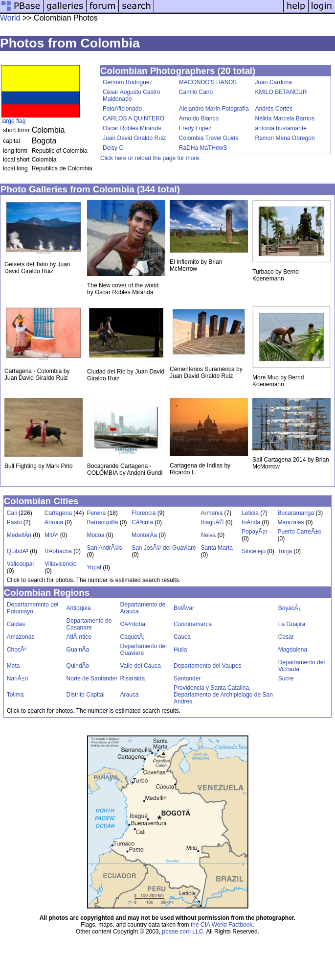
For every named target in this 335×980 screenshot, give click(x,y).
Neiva (209, 535)
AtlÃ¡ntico (79, 637)
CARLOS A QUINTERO (134, 118)
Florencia (144, 513)
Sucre (286, 678)
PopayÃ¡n (255, 532)
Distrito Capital (86, 695)
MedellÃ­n (19, 535)
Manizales (290, 522)
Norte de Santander (92, 678)
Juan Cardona (274, 82)
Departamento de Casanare (89, 624)
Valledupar (21, 564)
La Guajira (292, 624)
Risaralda (132, 678)
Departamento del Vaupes (208, 666)
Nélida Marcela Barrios (285, 118)
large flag (13, 121)
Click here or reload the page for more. (150, 158)
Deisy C (113, 148)
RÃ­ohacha (58, 551)
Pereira (96, 513)
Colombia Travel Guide (209, 138)
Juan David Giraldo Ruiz (134, 138)
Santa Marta (217, 548)
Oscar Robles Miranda (132, 128)
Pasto (14, 522)
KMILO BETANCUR (281, 92)
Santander (187, 678)
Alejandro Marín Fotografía (214, 109)
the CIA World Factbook (222, 925)
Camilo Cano (196, 92)
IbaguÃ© (212, 522)
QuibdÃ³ (18, 551)
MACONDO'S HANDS (208, 82)
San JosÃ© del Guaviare (164, 548)
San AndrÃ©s (104, 548)
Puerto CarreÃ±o (299, 532)
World (10, 18)
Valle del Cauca (140, 666)
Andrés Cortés (274, 109)
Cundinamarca (193, 624)
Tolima (15, 695)
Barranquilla (102, 522)
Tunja (285, 551)
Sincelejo (254, 551)
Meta (13, 666)
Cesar (286, 637)
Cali (12, 513)
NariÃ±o (17, 678)
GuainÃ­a (78, 650)
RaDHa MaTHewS (203, 148)
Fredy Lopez (195, 128)
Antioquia (79, 608)
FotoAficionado (122, 109)
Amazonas (21, 637)
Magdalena (293, 650)
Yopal (94, 567)
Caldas (16, 624)
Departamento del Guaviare (143, 650)
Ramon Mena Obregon (285, 138)
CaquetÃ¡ (132, 637)
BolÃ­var (184, 608)
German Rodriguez (127, 82)
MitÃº (51, 535)
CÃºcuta (142, 522)
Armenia (212, 513)
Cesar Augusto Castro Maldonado (131, 95)
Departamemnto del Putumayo (33, 608)
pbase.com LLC (182, 932)
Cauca (182, 637)
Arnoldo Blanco (199, 118)
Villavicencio (61, 564)
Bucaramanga (296, 513)
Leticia (250, 513)
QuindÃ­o (78, 666)
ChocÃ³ (17, 650)
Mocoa (95, 535)
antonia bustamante (281, 128)
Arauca (54, 522)
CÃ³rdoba (132, 624)
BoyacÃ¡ (289, 608)
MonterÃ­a (144, 535)
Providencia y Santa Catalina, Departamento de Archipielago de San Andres (223, 695)
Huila (180, 650)
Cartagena (58, 513)
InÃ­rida (251, 522)
